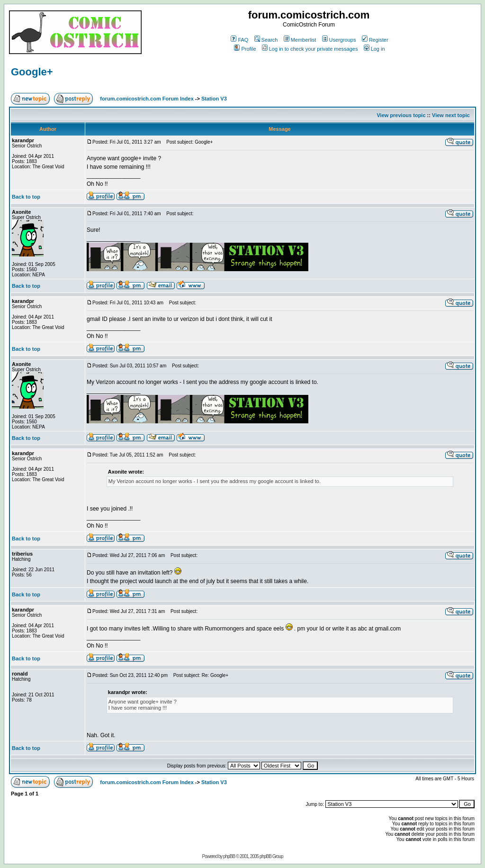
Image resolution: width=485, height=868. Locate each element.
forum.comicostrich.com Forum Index (147, 99)
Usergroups (339, 40)
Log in (374, 49)
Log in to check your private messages (310, 49)
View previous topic (401, 115)
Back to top (26, 197)
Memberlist (300, 40)
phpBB (229, 856)
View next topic (451, 115)
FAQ (239, 40)
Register (375, 40)
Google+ (32, 72)
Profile (245, 49)
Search (266, 40)
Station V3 (214, 99)
